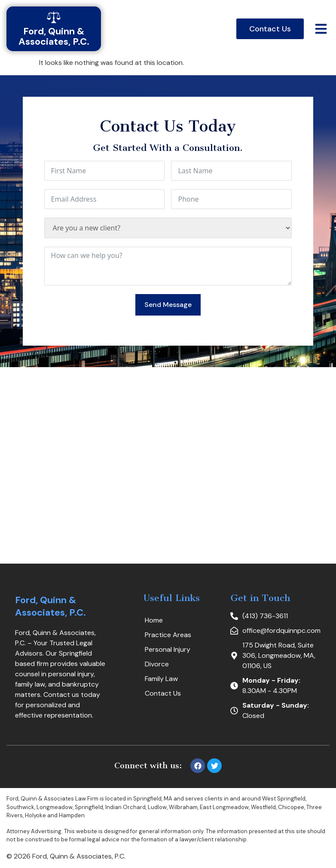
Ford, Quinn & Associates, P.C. (50, 606)
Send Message (168, 305)
